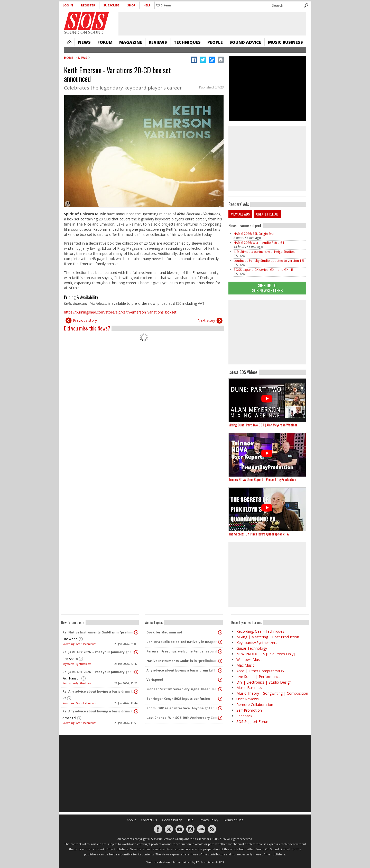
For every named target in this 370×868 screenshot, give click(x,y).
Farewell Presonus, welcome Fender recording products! (183, 651)
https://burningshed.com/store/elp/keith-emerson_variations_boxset (120, 312)
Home (69, 42)
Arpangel (69, 718)
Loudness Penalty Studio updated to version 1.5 (269, 261)
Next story (206, 320)
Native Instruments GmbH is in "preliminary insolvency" (183, 661)
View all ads (240, 214)
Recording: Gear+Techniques (79, 644)
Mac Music (245, 665)
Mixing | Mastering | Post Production (268, 637)
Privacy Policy (208, 820)
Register (88, 5)
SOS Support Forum (253, 722)
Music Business (285, 42)
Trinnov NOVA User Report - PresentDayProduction (262, 479)
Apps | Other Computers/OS (260, 671)
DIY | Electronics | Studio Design (264, 682)
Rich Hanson (71, 678)
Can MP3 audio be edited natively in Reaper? (182, 642)
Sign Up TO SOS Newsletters (267, 288)
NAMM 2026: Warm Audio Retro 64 (259, 243)
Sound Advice (245, 42)
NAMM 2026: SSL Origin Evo (254, 234)
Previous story (85, 320)
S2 (64, 698)
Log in (68, 5)
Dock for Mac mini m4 (164, 632)
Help (147, 5)
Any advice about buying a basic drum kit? (181, 670)
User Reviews (248, 699)
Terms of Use (233, 820)
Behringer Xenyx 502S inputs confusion (178, 699)
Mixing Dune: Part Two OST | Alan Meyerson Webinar (263, 425)
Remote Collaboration (255, 705)
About (131, 820)
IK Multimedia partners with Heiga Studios (264, 252)
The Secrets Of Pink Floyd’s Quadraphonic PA (259, 534)
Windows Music (249, 660)
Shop (131, 5)
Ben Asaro (70, 659)
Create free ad (267, 214)
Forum (105, 42)
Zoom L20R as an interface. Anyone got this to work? (183, 708)
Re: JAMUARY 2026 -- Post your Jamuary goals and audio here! (99, 652)
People (215, 42)
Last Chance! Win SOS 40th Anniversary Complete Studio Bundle (183, 718)
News (84, 42)
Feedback (244, 716)
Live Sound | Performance (258, 677)
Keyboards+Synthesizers (77, 664)
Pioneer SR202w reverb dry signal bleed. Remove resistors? (183, 689)
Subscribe (111, 5)
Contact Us (149, 820)
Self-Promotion (249, 710)
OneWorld (70, 639)
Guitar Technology (252, 648)
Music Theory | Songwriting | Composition (272, 693)
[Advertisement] (267, 332)
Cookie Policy (172, 820)
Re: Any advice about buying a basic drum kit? (99, 691)
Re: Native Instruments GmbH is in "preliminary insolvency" (99, 632)
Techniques (187, 42)
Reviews (158, 42)
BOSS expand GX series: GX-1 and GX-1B (263, 270)
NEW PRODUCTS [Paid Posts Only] (266, 654)
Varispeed (155, 680)
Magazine (131, 42)
